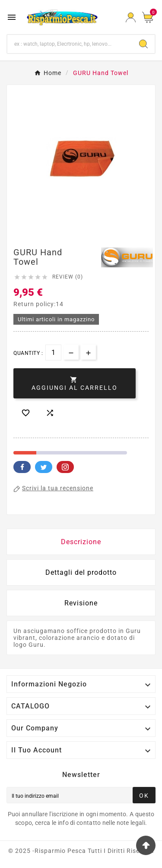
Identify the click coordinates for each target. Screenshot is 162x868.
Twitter (44, 467)
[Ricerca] (70, 44)
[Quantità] (53, 353)
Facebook (22, 467)
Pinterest (65, 467)
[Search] (143, 44)
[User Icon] (131, 17)
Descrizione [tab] (81, 542)
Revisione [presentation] (81, 603)
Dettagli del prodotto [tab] (81, 572)
